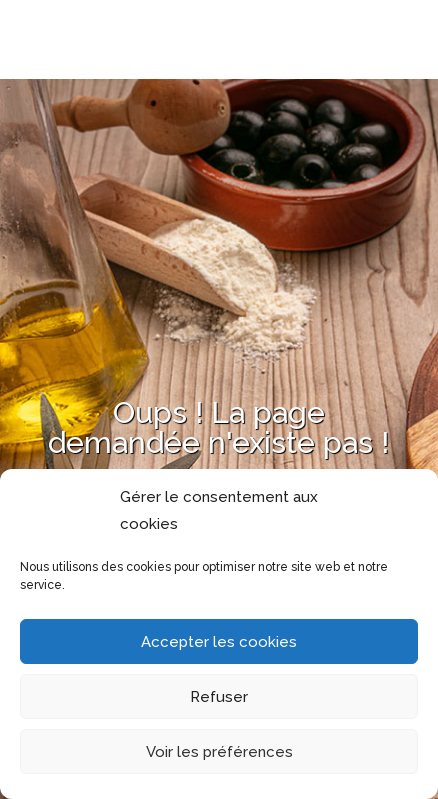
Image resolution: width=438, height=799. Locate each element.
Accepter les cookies (219, 642)
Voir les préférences (219, 752)
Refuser (219, 697)
